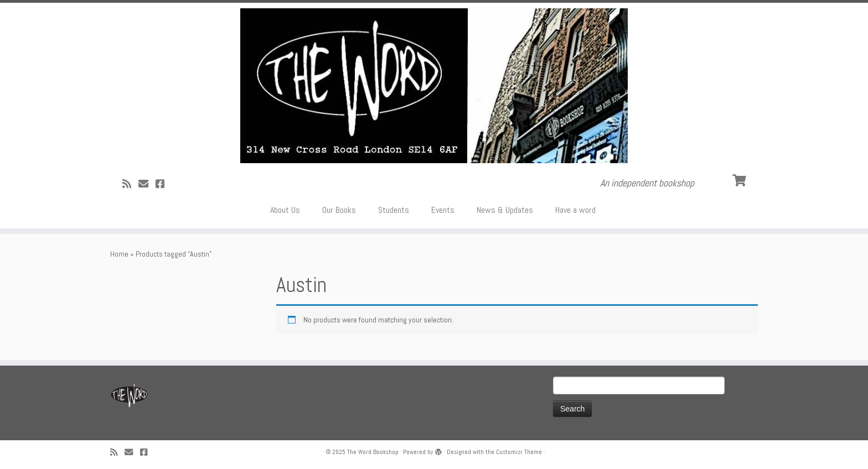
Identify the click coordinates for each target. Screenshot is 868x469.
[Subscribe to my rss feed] (130, 184)
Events (443, 210)
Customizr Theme (519, 452)
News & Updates (505, 210)
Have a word (575, 210)
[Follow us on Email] (147, 184)
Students (394, 210)
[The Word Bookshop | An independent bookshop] (434, 86)
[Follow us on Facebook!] (164, 184)
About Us (285, 210)
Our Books (339, 210)
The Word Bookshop (373, 452)
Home (119, 254)
